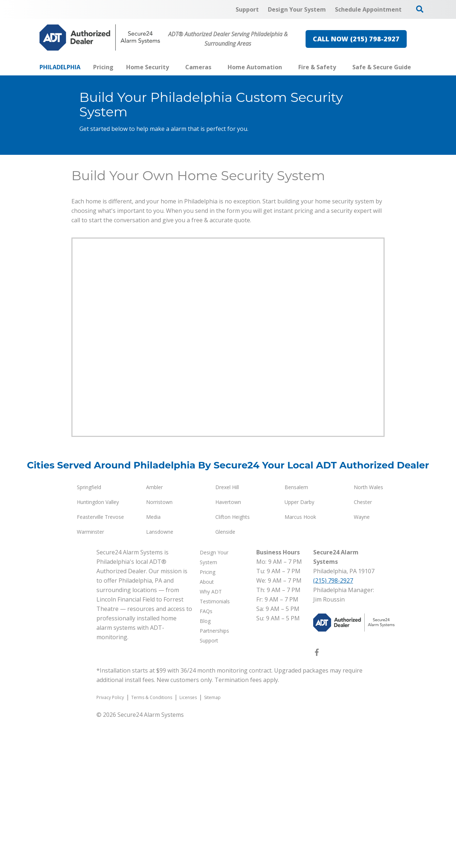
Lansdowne (160, 680)
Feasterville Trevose (100, 666)
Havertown (228, 651)
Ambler (154, 636)
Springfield (89, 636)
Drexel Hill (227, 636)
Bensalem (296, 636)
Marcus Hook (300, 666)
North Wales (368, 636)
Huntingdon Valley (98, 651)
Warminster (90, 680)
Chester (363, 651)
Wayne (362, 666)
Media (153, 666)
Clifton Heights (233, 666)
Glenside (225, 680)
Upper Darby (299, 651)
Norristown (159, 651)
